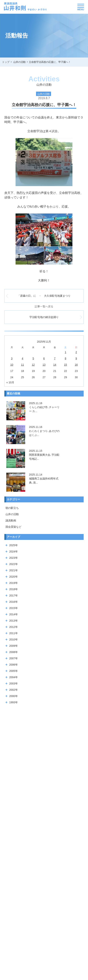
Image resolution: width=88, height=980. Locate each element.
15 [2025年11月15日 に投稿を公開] (66, 365)
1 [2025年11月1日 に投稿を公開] (65, 352)
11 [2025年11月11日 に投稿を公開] (23, 365)
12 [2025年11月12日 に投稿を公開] (33, 365)
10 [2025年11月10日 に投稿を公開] (12, 365)
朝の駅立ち (12, 508)
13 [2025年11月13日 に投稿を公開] (44, 365)
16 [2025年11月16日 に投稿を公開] (76, 365)
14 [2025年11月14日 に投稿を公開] (55, 365)
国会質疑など (13, 527)
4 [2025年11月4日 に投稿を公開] (23, 358)
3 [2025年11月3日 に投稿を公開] (12, 358)
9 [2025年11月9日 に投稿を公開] (76, 358)
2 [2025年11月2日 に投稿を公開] (76, 352)
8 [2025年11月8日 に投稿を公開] (65, 358)
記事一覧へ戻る (44, 306)
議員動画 (11, 520)
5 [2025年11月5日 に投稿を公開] (33, 358)
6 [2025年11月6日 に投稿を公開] (44, 358)
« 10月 (10, 382)
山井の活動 (12, 514)
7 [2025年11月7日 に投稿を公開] (55, 358)
